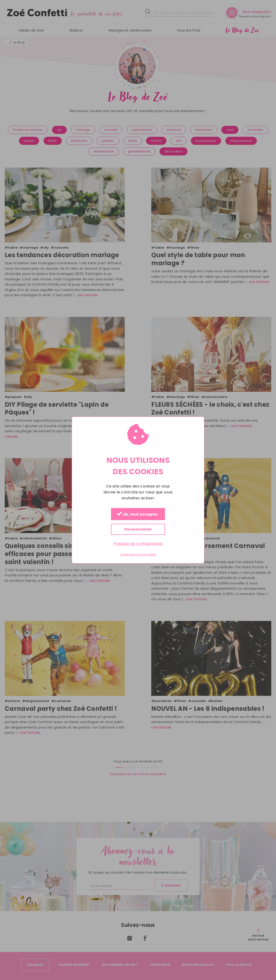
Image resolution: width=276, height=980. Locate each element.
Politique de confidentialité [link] (138, 544)
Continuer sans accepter (138, 555)
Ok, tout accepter (137, 514)
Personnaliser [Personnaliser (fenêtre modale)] (138, 529)
